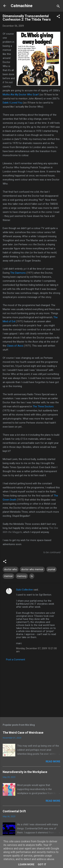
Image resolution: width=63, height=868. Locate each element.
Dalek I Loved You (13, 103)
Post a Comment (16, 660)
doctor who (11, 569)
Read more (53, 761)
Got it (42, 864)
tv (32, 576)
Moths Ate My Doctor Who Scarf (21, 95)
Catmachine (22, 6)
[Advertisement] (32, 688)
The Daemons (18, 273)
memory (22, 576)
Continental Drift (14, 811)
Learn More (26, 864)
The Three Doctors (43, 406)
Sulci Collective (24, 590)
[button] (58, 17)
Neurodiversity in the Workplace (25, 772)
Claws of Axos (15, 346)
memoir (8, 576)
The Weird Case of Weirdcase (23, 733)
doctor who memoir (32, 569)
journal (51, 569)
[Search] (58, 7)
